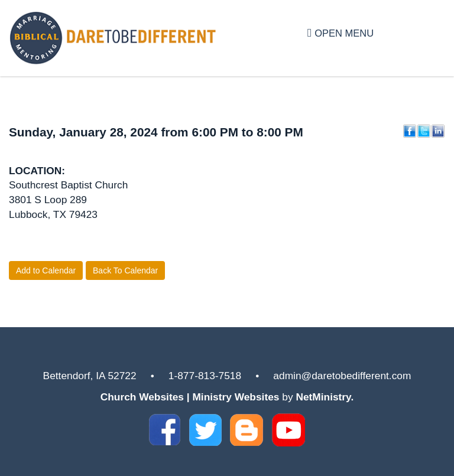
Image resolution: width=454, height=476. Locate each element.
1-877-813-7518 (205, 376)
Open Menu (340, 32)
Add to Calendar (46, 270)
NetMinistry (323, 397)
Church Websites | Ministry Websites (192, 397)
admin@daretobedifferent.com (342, 376)
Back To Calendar (125, 270)
